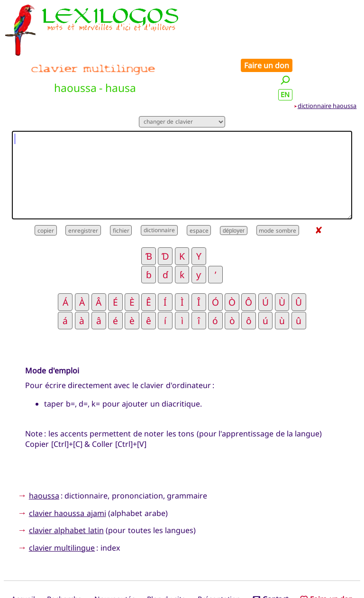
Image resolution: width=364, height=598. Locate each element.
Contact (270, 557)
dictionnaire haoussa (327, 63)
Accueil (23, 557)
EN (350, 40)
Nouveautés (115, 557)
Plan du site (166, 557)
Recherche (64, 557)
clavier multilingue (62, 505)
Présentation (219, 557)
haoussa (44, 453)
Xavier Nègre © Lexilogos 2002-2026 (182, 572)
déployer (234, 188)
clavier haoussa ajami (68, 471)
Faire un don (331, 10)
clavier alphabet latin (66, 488)
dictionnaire (159, 188)
